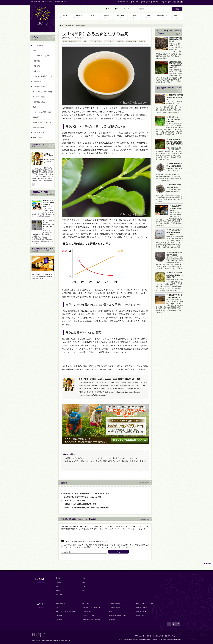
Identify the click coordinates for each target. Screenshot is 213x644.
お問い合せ (135, 2)
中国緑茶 (58, 582)
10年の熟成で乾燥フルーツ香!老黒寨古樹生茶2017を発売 (174, 232)
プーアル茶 (59, 594)
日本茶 (58, 578)
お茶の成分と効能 (39, 97)
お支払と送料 (146, 2)
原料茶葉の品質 (131, 41)
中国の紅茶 (120, 41)
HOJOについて (123, 2)
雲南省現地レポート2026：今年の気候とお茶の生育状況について (174, 119)
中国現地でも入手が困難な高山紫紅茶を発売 (80, 504)
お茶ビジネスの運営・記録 (42, 112)
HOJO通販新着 (38, 46)
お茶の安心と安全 (39, 102)
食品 (34, 107)
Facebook (89, 395)
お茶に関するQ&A (39, 133)
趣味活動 (36, 117)
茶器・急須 (37, 71)
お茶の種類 (37, 61)
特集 (34, 51)
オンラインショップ (123, 9)
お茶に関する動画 (39, 127)
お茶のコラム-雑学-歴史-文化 (72, 41)
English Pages (166, 2)
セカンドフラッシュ (95, 41)
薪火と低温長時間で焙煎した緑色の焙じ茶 (176, 208)
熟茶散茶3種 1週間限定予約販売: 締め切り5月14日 (176, 40)
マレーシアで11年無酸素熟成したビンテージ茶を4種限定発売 (86, 508)
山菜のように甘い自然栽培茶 (74, 501)
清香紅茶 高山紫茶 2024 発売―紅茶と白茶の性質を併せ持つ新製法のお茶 (175, 143)
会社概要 (156, 2)
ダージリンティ (109, 41)
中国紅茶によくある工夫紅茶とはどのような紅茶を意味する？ (86, 494)
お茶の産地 (37, 66)
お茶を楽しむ (37, 82)
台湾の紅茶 (142, 41)
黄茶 (84, 578)
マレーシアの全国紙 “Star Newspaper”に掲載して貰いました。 (48, 225)
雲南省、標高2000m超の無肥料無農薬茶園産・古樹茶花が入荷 (175, 275)
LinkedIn (82, 395)
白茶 (84, 582)
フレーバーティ (87, 586)
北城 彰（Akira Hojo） (83, 38)
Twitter (96, 395)
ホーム (110, 9)
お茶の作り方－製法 (40, 87)
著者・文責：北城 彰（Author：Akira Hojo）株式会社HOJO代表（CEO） (111, 379)
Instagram (102, 395)
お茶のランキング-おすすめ (42, 122)
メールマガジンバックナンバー (43, 56)
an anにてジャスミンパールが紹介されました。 (48, 203)
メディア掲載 (37, 138)
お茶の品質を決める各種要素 (43, 92)
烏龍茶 (58, 590)
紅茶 (85, 41)
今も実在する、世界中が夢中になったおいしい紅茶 (82, 497)
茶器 (84, 590)
